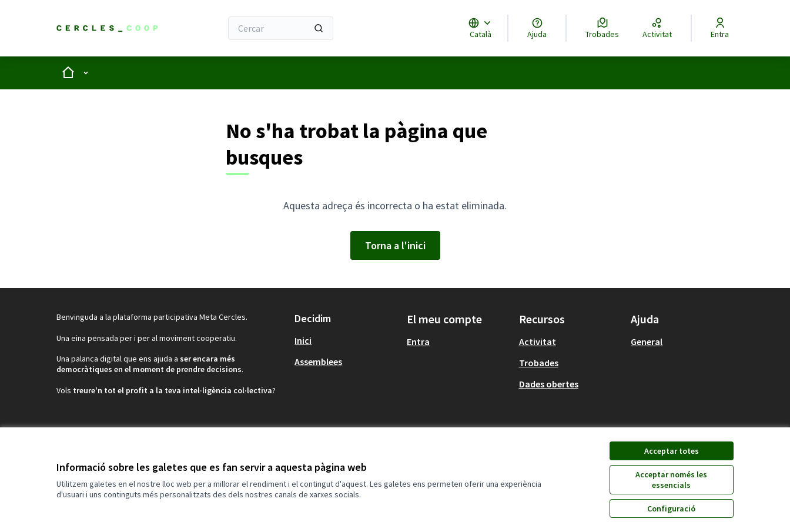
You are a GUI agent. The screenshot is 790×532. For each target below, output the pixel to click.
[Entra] (720, 28)
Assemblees (318, 362)
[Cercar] (281, 28)
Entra (418, 342)
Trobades (539, 363)
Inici (303, 340)
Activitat (538, 342)
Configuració (671, 508)
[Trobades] (602, 28)
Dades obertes (549, 384)
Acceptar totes (672, 451)
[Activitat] (657, 28)
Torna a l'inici (395, 245)
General (647, 342)
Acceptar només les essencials (671, 480)
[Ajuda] (537, 28)
